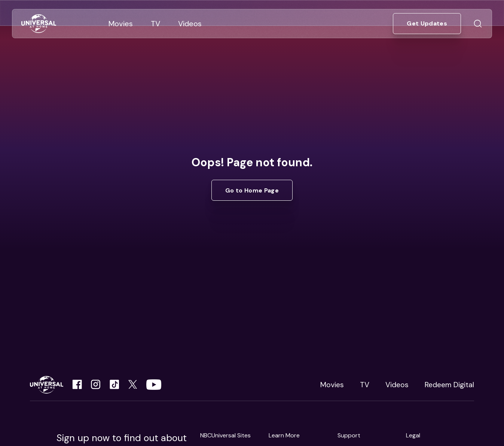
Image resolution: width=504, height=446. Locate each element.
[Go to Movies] (121, 24)
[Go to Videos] (190, 24)
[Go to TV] (155, 24)
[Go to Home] (39, 24)
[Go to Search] (478, 24)
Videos (397, 385)
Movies (332, 385)
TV (365, 385)
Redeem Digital (449, 385)
